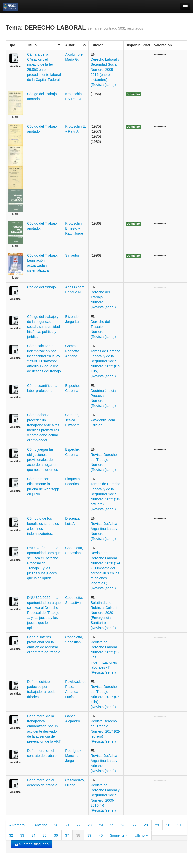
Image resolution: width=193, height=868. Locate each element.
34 (33, 835)
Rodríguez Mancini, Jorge (73, 756)
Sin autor (72, 255)
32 (11, 835)
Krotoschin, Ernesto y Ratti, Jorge (74, 228)
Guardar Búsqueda (31, 844)
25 (112, 825)
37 (67, 835)
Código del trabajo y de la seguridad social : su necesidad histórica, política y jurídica (43, 327)
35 (45, 835)
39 (89, 835)
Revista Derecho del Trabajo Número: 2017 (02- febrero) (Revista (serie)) (106, 731)
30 (168, 825)
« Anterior (39, 825)
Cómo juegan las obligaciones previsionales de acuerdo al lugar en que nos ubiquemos (42, 460)
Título (44, 45)
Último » (141, 835)
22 (79, 825)
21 (67, 825)
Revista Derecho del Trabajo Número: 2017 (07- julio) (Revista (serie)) (106, 697)
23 (90, 825)
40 (101, 835)
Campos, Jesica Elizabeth (72, 420)
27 (135, 825)
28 (146, 825)
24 (101, 825)
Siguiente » (119, 835)
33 (22, 835)
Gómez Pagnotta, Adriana (73, 351)
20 (56, 825)
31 (179, 825)
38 (78, 835)
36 (56, 835)
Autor (76, 45)
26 (123, 825)
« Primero (17, 825)
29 (157, 825)
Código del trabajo (41, 287)
